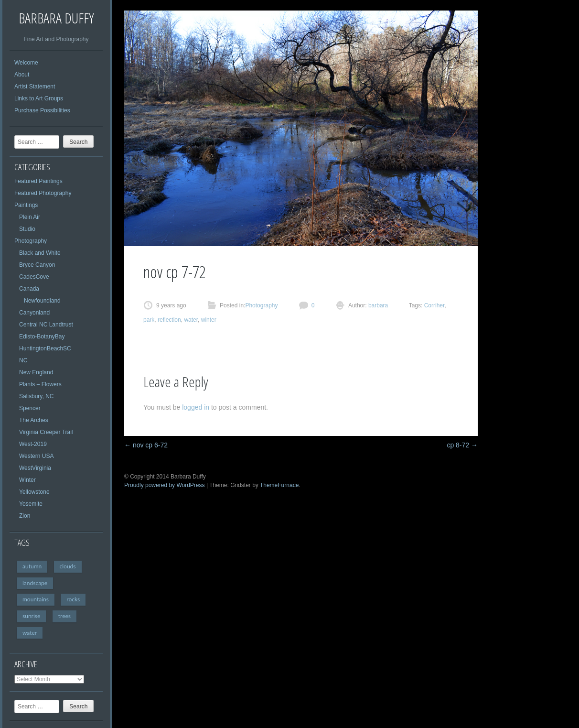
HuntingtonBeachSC (45, 348)
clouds (68, 566)
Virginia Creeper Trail (46, 432)
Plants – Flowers (40, 384)
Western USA (36, 456)
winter (209, 320)
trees (64, 616)
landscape (35, 583)
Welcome (26, 63)
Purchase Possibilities (42, 110)
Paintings (26, 205)
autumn (32, 566)
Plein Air (30, 217)
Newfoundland (42, 301)
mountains (36, 599)
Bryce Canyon (37, 265)
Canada (29, 289)
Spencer (30, 408)
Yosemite (31, 504)
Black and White (40, 253)
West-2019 (33, 444)
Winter (27, 480)
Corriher (434, 305)
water (30, 633)
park (149, 320)
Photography (31, 241)
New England (36, 372)
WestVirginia (35, 468)
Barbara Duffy (56, 18)
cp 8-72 (462, 445)
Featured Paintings (38, 181)
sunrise (31, 616)
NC (23, 360)
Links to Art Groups (39, 98)
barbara (378, 305)
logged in (196, 407)
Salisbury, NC (36, 396)
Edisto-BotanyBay (42, 337)
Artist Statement (35, 87)
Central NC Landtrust (46, 325)
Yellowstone (34, 492)
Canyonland (34, 313)
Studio (27, 229)
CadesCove (34, 277)
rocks (73, 599)
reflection (169, 320)
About (22, 75)
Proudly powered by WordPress (165, 485)
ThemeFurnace (279, 485)
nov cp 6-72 (146, 445)
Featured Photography (43, 193)
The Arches (34, 420)
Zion (25, 516)
